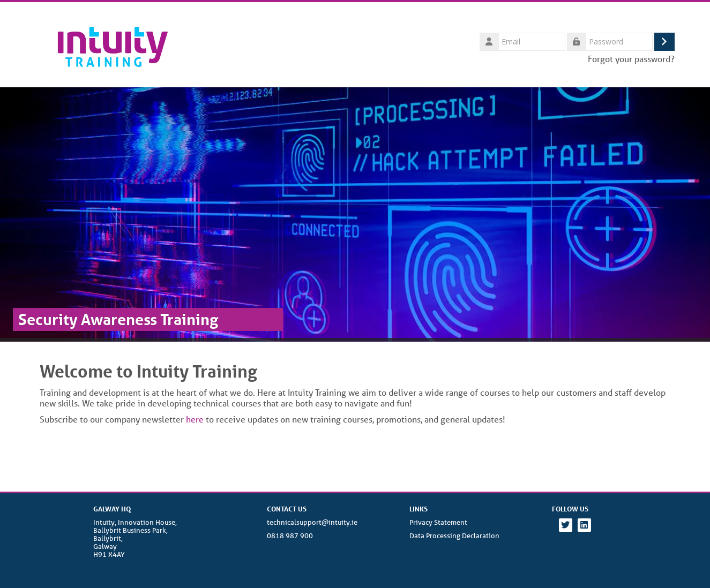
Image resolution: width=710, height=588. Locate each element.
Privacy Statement (438, 522)
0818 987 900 (290, 536)
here (195, 419)
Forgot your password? (631, 59)
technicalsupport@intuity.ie (312, 522)
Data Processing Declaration (454, 536)
